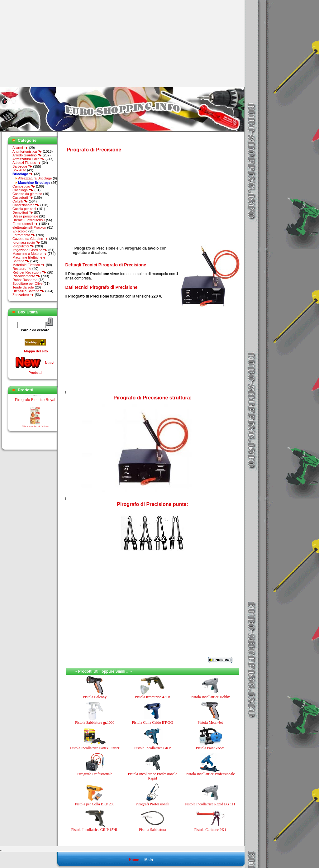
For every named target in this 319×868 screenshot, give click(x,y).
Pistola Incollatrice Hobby (210, 697)
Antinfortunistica (27, 151)
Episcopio (20, 231)
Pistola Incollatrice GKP (152, 748)
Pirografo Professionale (95, 774)
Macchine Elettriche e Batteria (29, 259)
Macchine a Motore (30, 254)
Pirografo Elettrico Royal (35, 404)
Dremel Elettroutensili (29, 220)
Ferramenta (24, 235)
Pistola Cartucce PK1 (210, 830)
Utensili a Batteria (28, 291)
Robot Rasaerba (25, 280)
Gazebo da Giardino (30, 239)
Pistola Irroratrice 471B (152, 697)
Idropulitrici (23, 246)
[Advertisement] (52, 44)
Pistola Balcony (95, 697)
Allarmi (20, 148)
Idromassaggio (26, 242)
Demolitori (23, 212)
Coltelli (20, 201)
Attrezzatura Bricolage (35, 178)
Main (148, 860)
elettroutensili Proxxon (29, 227)
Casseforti (23, 198)
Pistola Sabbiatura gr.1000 (95, 723)
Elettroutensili (25, 224)
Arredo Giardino (27, 155)
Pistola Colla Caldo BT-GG (153, 723)
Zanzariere (23, 295)
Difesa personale (25, 216)
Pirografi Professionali (152, 804)
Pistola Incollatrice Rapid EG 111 (210, 804)
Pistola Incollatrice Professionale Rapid (153, 776)
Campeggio (24, 186)
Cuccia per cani (24, 209)
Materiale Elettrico (29, 265)
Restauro (22, 269)
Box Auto (19, 170)
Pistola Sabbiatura (152, 830)
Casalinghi (23, 190)
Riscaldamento (26, 276)
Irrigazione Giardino (30, 250)
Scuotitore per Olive (28, 284)
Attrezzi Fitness (27, 163)
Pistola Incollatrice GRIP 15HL (95, 830)
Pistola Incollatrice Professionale (210, 774)
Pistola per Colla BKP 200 (95, 804)
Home (134, 860)
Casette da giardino (27, 194)
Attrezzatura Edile (29, 159)
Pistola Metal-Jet (210, 723)
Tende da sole (23, 287)
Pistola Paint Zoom (210, 748)
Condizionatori (26, 205)
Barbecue (22, 166)
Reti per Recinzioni (29, 272)
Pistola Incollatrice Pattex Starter (95, 748)
